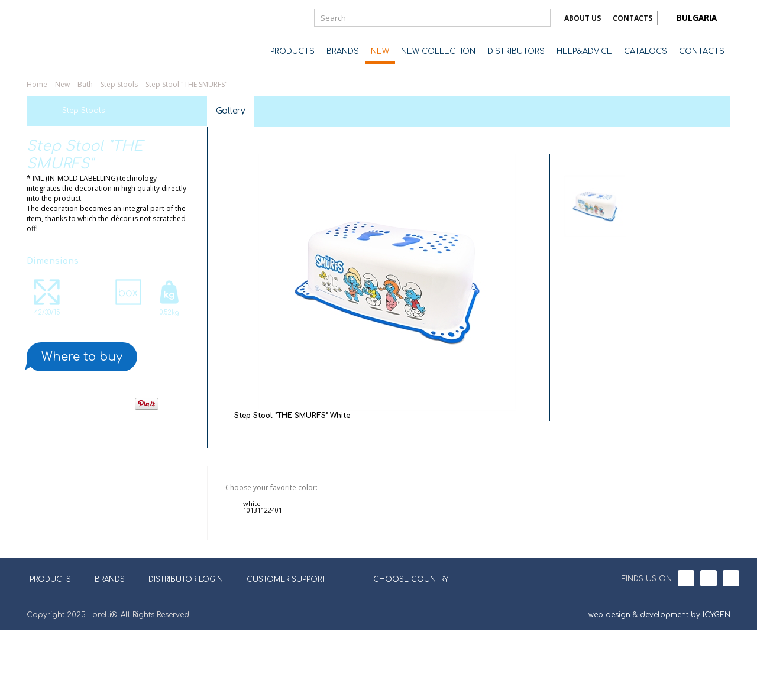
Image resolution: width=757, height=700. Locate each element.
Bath (85, 84)
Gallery (231, 111)
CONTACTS (633, 18)
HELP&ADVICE (584, 51)
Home (37, 84)
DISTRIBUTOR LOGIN (186, 649)
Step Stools (119, 84)
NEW (380, 51)
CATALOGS (646, 51)
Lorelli (74, 37)
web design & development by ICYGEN (659, 685)
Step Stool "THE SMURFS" (187, 84)
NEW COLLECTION (438, 51)
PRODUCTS (292, 51)
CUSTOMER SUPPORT (286, 649)
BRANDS (343, 51)
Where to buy (82, 357)
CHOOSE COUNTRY (403, 648)
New (62, 84)
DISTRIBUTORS (516, 51)
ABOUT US (583, 18)
